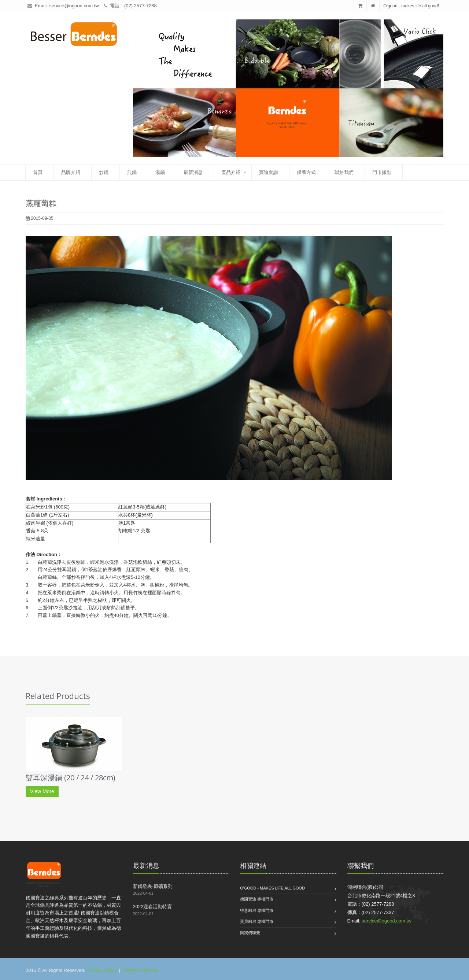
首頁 (38, 172)
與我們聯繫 (250, 933)
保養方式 (306, 172)
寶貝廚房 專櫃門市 (257, 921)
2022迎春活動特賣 (153, 907)
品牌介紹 (71, 172)
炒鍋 (104, 172)
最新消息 (193, 172)
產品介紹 (231, 172)
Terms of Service (140, 970)
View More (42, 791)
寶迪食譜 (269, 172)
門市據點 (382, 172)
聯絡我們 (344, 172)
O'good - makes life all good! (411, 6)
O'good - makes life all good (272, 888)
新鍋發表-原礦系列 (153, 886)
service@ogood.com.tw (74, 6)
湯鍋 (160, 172)
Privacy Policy (102, 970)
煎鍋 (132, 172)
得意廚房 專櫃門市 (257, 910)
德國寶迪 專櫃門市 (257, 899)
